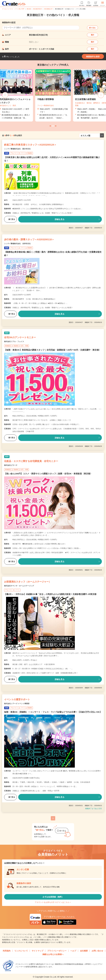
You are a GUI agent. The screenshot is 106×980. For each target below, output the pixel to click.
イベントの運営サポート (17, 700)
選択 (92, 35)
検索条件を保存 (93, 57)
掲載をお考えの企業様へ (53, 954)
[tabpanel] (53, 95)
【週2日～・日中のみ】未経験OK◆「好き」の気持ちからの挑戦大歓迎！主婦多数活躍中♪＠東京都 (50, 594)
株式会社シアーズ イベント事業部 (17, 704)
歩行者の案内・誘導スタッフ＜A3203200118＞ (29, 240)
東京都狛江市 (48, 9)
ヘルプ (73, 951)
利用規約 (7, 951)
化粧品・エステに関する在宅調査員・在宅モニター (31, 461)
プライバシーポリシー (57, 951)
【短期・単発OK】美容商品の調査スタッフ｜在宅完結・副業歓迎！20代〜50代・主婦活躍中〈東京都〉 (53, 350)
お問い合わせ (97, 951)
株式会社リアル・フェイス (14, 342)
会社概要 (84, 951)
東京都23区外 (37, 9)
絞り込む (92, 28)
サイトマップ (38, 951)
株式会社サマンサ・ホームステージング (19, 586)
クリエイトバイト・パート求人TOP (13, 9)
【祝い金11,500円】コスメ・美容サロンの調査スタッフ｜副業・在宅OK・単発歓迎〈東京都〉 (48, 474)
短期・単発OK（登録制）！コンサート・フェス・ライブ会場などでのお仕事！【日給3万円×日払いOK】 (53, 712)
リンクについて (21, 951)
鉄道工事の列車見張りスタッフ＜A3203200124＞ (30, 145)
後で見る (10, 219)
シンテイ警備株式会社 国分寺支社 (17, 149)
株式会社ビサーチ (11, 465)
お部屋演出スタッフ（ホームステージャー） (28, 582)
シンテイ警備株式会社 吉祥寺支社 (17, 244)
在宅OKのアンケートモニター (20, 337)
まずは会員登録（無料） (53, 897)
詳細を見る (60, 219)
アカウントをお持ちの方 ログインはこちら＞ (53, 902)
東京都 (29, 9)
